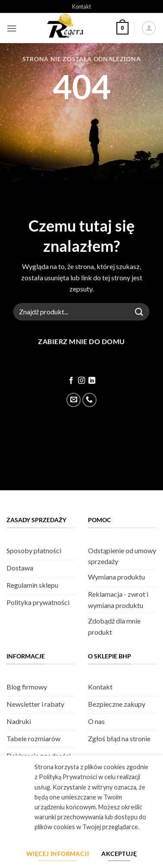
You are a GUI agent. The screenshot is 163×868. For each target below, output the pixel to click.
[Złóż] (139, 312)
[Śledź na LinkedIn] (92, 381)
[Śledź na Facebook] (71, 381)
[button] (12, 28)
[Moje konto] (149, 28)
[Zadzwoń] (89, 400)
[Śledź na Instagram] (81, 381)
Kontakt (81, 6)
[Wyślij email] (74, 400)
